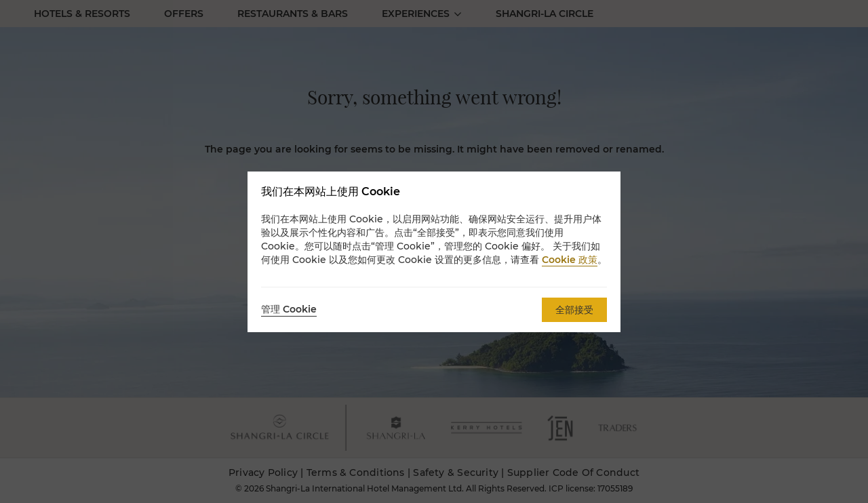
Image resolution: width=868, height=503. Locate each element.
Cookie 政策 (570, 260)
